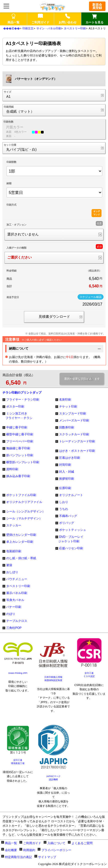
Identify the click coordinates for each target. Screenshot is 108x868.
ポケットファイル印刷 (21, 495)
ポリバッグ (67, 523)
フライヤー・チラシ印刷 (23, 400)
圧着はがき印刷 (70, 458)
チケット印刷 (68, 407)
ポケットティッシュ (73, 530)
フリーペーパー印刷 (20, 441)
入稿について (56, 843)
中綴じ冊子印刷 (17, 427)
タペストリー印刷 (75, 28)
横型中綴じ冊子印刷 (20, 434)
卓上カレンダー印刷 (20, 542)
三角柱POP (14, 628)
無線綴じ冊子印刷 (18, 448)
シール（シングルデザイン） (26, 511)
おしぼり (12, 572)
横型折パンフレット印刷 (23, 462)
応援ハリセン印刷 (71, 548)
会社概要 (11, 850)
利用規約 (29, 850)
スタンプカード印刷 (73, 413)
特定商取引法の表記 (18, 857)
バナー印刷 (14, 607)
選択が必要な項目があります (82, 379)
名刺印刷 (65, 400)
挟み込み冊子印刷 (18, 476)
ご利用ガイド (32, 843)
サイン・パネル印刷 (49, 28)
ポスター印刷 (15, 407)
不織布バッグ (68, 516)
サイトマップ (47, 857)
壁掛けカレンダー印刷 (21, 535)
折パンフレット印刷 (20, 455)
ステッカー (14, 525)
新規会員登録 (97, 6)
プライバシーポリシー (56, 850)
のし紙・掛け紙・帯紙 (21, 558)
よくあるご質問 (82, 843)
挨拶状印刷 (67, 479)
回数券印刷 (67, 427)
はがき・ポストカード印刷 (77, 451)
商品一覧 (11, 843)
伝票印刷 (65, 488)
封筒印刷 (65, 465)
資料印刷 (12, 469)
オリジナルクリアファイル (24, 502)
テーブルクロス (17, 621)
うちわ (64, 509)
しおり (64, 502)
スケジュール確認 (91, 297)
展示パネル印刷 (17, 593)
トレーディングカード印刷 (77, 441)
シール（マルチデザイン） (24, 518)
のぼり (11, 614)
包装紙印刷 (14, 551)
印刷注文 (28, 28)
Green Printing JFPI (18, 673)
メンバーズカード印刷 (74, 420)
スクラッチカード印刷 (74, 434)
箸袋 (9, 565)
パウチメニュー (17, 579)
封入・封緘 (67, 472)
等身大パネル (15, 600)
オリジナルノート (71, 495)
